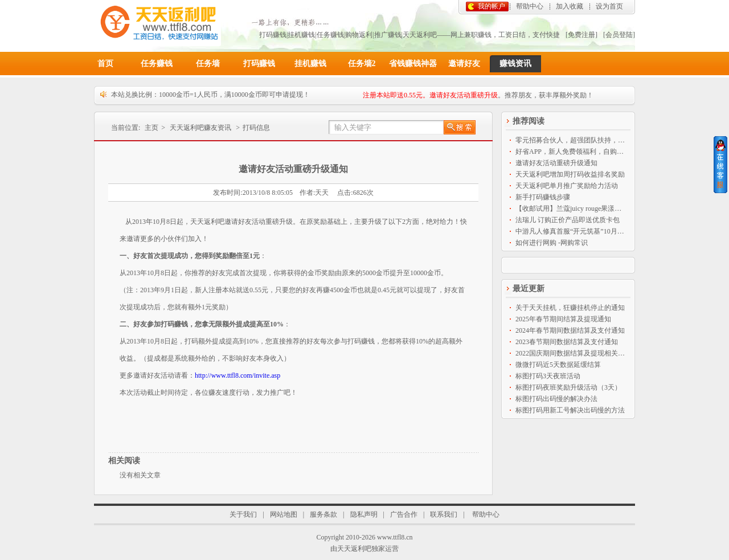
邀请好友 (464, 64)
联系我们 (444, 514)
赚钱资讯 (515, 64)
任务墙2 (362, 64)
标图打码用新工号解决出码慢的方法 (570, 410)
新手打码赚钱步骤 (543, 197)
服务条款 (323, 514)
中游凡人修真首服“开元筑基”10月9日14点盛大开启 (571, 231)
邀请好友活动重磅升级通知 (556, 163)
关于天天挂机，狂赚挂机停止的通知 (570, 308)
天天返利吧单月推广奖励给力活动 (567, 186)
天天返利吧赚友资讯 (200, 128)
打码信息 (256, 128)
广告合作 (404, 514)
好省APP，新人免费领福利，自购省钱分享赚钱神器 (571, 152)
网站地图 (284, 514)
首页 (105, 64)
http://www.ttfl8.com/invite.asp (237, 375)
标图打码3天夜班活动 (548, 376)
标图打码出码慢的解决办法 (556, 399)
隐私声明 (364, 514)
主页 (151, 128)
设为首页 (609, 6)
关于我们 (243, 514)
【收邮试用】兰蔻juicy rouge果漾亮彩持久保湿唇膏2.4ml (571, 209)
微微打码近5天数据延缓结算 (558, 365)
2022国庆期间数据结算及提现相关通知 (571, 353)
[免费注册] (581, 35)
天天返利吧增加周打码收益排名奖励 (570, 174)
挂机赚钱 (310, 64)
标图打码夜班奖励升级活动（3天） (568, 387)
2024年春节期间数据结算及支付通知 (570, 330)
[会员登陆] (619, 35)
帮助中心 (530, 6)
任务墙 (208, 64)
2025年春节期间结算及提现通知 (563, 319)
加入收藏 (570, 6)
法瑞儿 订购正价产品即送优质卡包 (568, 220)
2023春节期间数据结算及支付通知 (567, 342)
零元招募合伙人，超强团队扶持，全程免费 (571, 140)
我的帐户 (492, 6)
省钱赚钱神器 (413, 64)
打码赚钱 (259, 64)
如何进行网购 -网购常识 (552, 243)
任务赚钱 (157, 64)
